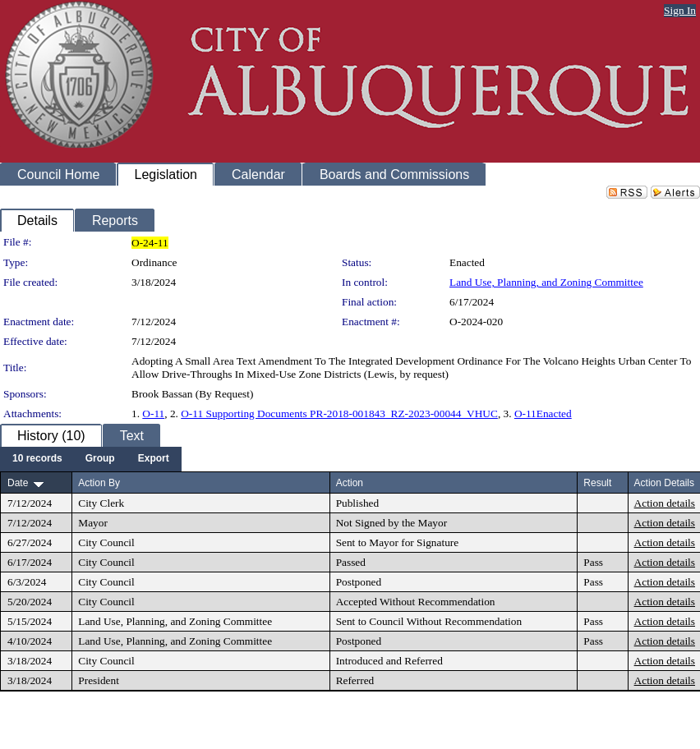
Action (350, 483)
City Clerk (101, 503)
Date (18, 483)
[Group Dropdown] (100, 459)
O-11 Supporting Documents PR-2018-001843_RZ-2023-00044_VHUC (339, 414)
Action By (99, 483)
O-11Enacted (543, 414)
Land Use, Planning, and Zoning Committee (546, 282)
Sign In (680, 10)
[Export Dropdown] (154, 459)
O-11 (153, 414)
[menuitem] (37, 459)
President (99, 680)
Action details (665, 503)
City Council (106, 542)
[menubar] (91, 459)
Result (597, 483)
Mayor (93, 523)
